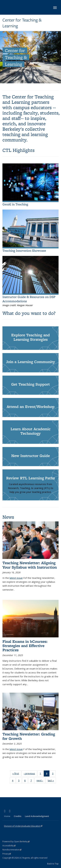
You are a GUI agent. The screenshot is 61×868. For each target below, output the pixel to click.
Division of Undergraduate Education (23, 826)
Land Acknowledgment (37, 816)
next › (41, 780)
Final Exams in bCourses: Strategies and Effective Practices (25, 646)
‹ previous (30, 773)
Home (7, 816)
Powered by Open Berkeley (16, 841)
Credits (18, 816)
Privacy (7, 854)
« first (17, 773)
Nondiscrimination (12, 850)
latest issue (17, 578)
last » (52, 780)
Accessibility (9, 846)
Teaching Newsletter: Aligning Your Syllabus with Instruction (30, 565)
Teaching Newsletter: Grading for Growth (29, 736)
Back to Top (53, 864)
